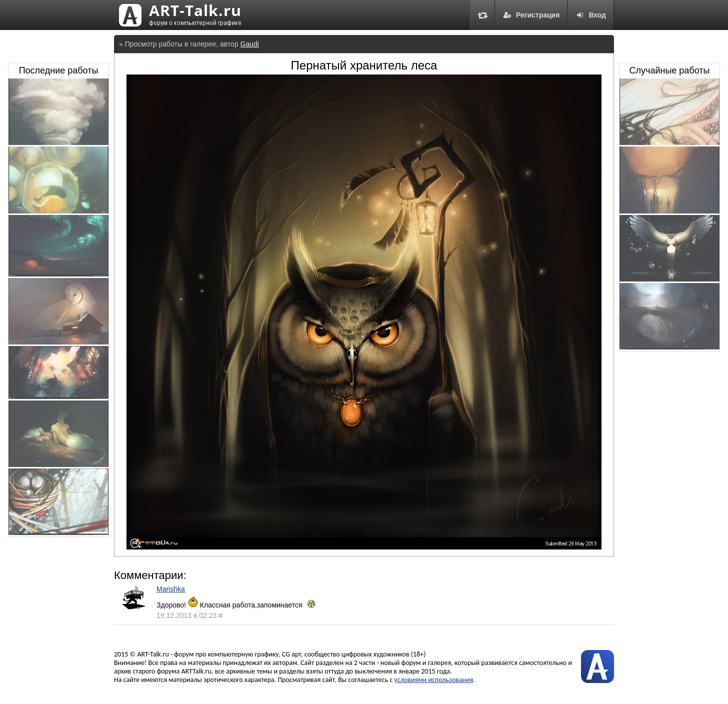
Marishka (171, 589)
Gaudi (250, 44)
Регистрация (531, 15)
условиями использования (434, 680)
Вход (591, 15)
